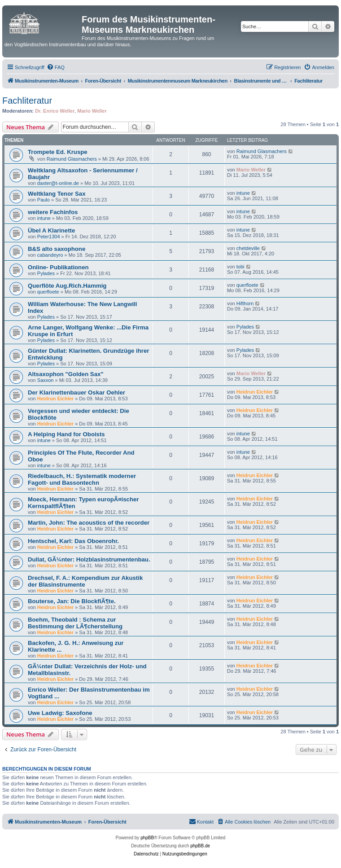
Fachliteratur (27, 101)
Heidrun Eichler (55, 399)
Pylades (46, 273)
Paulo (44, 200)
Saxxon (46, 380)
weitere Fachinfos (53, 212)
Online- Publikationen (58, 267)
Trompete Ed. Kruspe (58, 152)
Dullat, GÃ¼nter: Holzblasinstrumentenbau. (89, 559)
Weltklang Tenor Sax (57, 194)
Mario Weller (92, 111)
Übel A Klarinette (51, 230)
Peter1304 (49, 237)
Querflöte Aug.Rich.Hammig (67, 286)
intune (243, 193)
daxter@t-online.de (58, 183)
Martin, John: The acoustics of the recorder (89, 523)
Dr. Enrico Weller (55, 111)
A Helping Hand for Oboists (66, 434)
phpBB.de (200, 846)
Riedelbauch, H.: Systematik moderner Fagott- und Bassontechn (82, 479)
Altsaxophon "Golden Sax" (66, 374)
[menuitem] (56, 67)
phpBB (147, 838)
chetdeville (248, 248)
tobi (240, 267)
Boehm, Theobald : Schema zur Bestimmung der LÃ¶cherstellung (75, 623)
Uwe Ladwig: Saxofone (60, 713)
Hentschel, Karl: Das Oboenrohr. (73, 541)
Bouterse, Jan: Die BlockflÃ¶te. (72, 601)
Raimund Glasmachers (72, 159)
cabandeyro (50, 255)
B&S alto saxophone (57, 249)
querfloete (48, 292)
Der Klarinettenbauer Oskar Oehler (77, 392)
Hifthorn (245, 303)
